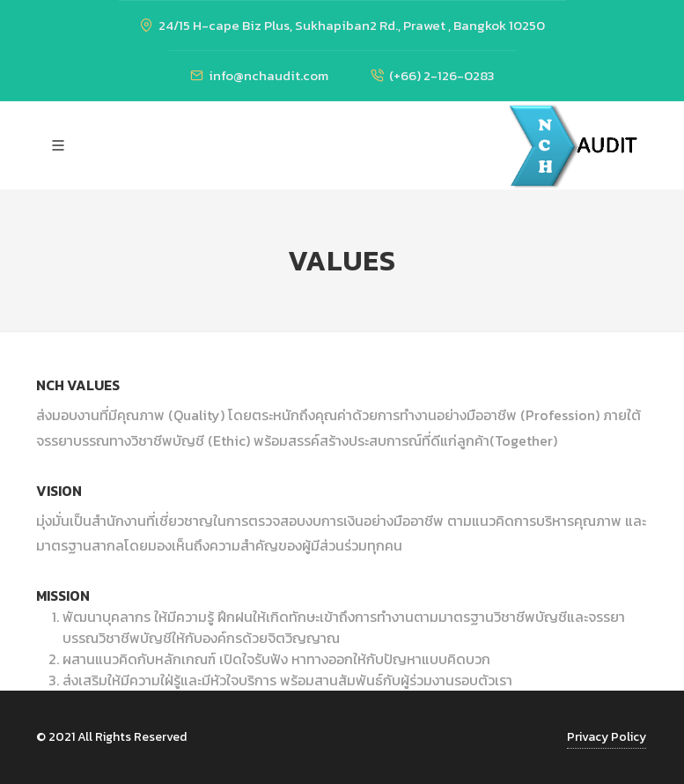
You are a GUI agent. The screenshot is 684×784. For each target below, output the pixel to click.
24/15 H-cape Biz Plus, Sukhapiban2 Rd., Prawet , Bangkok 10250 (342, 25)
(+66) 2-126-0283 (433, 75)
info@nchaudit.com (259, 75)
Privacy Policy (607, 737)
